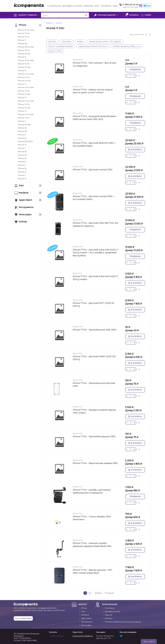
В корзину (135, 150)
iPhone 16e (23, 44)
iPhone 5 (22, 175)
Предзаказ (135, 69)
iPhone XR (22, 131)
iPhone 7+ (22, 145)
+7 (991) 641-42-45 (130, 5)
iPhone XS (22, 128)
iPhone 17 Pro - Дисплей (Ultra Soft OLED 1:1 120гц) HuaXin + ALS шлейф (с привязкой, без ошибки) (95, 253)
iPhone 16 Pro (24, 50)
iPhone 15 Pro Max (26, 60)
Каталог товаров (27, 15)
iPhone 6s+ (23, 155)
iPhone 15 (22, 71)
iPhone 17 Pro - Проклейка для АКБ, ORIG (95, 330)
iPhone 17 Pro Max (26, 30)
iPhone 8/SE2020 (25, 141)
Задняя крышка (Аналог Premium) (93, 46)
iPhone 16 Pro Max (26, 47)
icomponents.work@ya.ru (83, 636)
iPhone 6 (22, 165)
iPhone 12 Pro (24, 104)
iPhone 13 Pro (24, 91)
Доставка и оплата (112, 612)
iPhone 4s (22, 179)
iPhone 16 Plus (24, 54)
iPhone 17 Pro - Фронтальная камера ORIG (95, 463)
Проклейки (66, 41)
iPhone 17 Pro (24, 33)
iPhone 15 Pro (24, 64)
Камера (80, 41)
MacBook (24, 193)
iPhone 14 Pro (24, 77)
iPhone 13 (22, 98)
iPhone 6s (22, 158)
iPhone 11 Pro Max (26, 114)
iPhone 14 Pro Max (26, 74)
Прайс (148, 15)
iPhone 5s (22, 168)
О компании (54, 6)
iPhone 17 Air (23, 37)
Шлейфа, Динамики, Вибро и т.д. (126, 46)
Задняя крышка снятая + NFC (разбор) (105, 41)
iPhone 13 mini (24, 94)
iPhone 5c (22, 172)
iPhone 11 (22, 121)
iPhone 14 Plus (24, 81)
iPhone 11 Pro (24, 118)
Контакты (106, 6)
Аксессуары (25, 215)
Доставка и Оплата (72, 6)
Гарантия (88, 6)
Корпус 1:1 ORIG (55, 51)
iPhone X (22, 135)
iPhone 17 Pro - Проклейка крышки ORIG (94, 436)
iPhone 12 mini (24, 108)
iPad (21, 186)
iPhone (22, 25)
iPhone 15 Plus (24, 67)
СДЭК (115, 6)
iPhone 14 (22, 84)
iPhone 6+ (22, 162)
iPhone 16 (22, 57)
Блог (97, 6)
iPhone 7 (22, 148)
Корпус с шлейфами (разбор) (61, 46)
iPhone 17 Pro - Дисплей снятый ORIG (93, 170)
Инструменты (26, 207)
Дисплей (52, 41)
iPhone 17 (22, 40)
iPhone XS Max (24, 125)
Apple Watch (25, 200)
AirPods (23, 222)
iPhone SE (22, 152)
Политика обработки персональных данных (123, 622)
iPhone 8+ (22, 138)
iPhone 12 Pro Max (26, 101)
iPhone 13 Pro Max (26, 87)
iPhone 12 (22, 111)
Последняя (109, 593)
